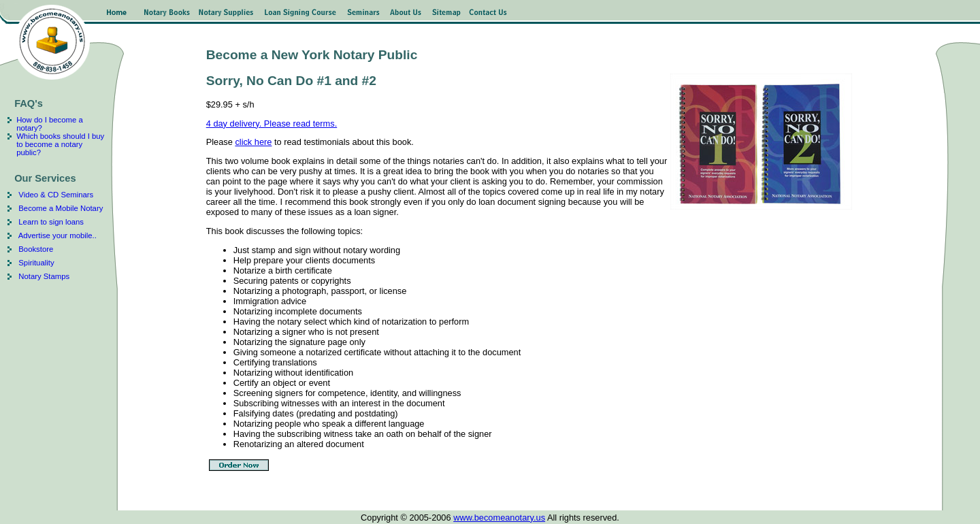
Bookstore (36, 249)
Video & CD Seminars (55, 195)
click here (253, 142)
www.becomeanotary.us (499, 518)
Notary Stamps (44, 276)
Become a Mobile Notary (61, 208)
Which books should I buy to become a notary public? (60, 144)
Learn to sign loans (51, 222)
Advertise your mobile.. (58, 235)
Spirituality (36, 263)
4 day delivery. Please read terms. (272, 124)
